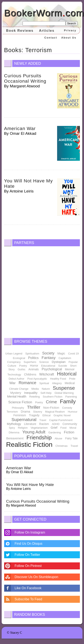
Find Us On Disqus (29, 544)
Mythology (14, 424)
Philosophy (18, 408)
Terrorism (12, 412)
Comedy (67, 408)
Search (72, 23)
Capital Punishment (61, 420)
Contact (51, 38)
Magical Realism (55, 412)
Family (68, 401)
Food (64, 428)
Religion (23, 428)
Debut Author (17, 379)
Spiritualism (32, 354)
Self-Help (46, 393)
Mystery (16, 393)
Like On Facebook (28, 588)
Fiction (69, 432)
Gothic (22, 369)
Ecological (19, 358)
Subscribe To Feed (28, 599)
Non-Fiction (51, 408)
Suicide (63, 366)
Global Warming (64, 393)
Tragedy (34, 415)
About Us (69, 38)
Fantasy (49, 358)
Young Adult (34, 432)
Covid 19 (73, 354)
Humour (73, 412)
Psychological (52, 369)
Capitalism (65, 358)
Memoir (70, 369)
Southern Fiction (53, 397)
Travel (43, 420)
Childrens (30, 374)
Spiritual (44, 383)
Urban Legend (14, 354)
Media (35, 389)
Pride (72, 379)
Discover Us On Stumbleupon (37, 577)
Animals (34, 369)
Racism (44, 424)
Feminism (20, 415)
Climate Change (19, 389)
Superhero (30, 362)
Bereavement (15, 438)
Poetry (23, 366)
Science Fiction (20, 402)
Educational (48, 366)
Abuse (58, 438)
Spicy (12, 428)
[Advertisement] (39, 291)
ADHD (56, 424)
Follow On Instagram (30, 532)
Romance (28, 383)
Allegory (57, 383)
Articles (47, 31)
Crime (51, 402)
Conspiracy (14, 362)
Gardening (55, 432)
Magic (61, 353)
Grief (54, 428)
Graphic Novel (62, 415)
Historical (67, 374)
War (13, 383)
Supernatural (24, 419)
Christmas (62, 446)
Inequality (31, 393)
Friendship (39, 438)
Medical (70, 383)
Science (44, 362)
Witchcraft (47, 374)
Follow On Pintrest (28, 566)
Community (70, 424)
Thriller (34, 407)
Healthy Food (58, 379)
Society (48, 353)
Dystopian (59, 362)
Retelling (35, 397)
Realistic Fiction (29, 445)
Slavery (38, 412)
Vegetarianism (39, 428)
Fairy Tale (71, 438)
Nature (46, 389)
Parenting (71, 397)
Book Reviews (20, 31)
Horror (34, 366)
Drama (26, 411)
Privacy (70, 30)
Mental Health (17, 396)
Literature (30, 424)
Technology (14, 375)
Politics (33, 358)
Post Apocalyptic (37, 379)
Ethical (46, 415)
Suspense (64, 388)
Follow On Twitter (27, 555)
